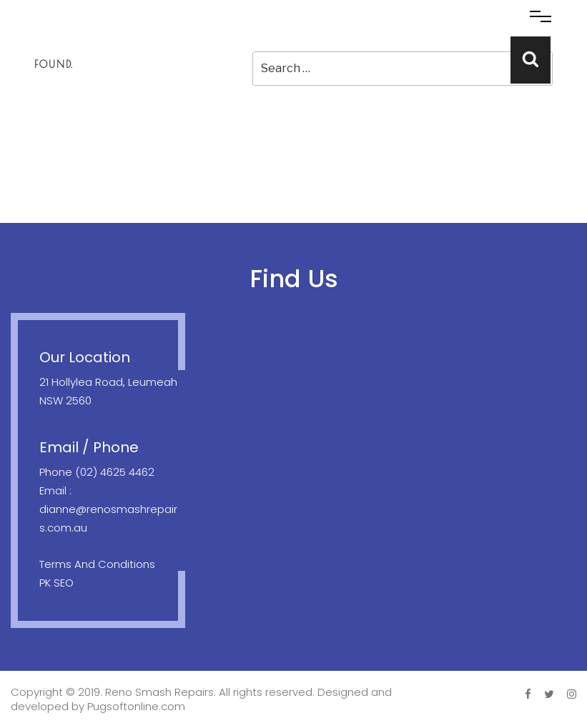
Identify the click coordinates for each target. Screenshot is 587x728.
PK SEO (56, 583)
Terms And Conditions (97, 564)
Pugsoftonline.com (136, 706)
